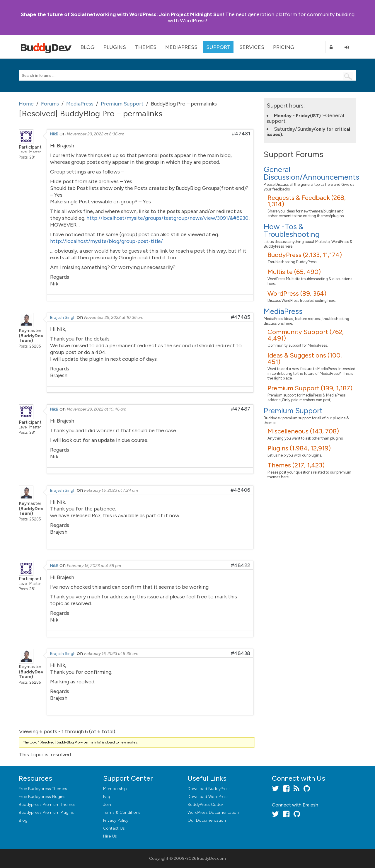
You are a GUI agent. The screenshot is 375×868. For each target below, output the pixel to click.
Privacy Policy (116, 820)
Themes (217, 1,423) (296, 465)
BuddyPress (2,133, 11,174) (305, 255)
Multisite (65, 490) (294, 272)
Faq (107, 797)
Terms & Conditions (122, 812)
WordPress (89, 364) (297, 293)
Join (107, 805)
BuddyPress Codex (205, 805)
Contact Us (114, 828)
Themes (146, 47)
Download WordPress (208, 797)
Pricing (284, 47)
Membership (115, 789)
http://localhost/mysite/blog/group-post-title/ (106, 241)
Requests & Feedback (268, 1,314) (307, 201)
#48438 (241, 653)
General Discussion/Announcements (311, 173)
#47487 (241, 409)
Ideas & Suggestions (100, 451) (305, 359)
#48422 (241, 565)
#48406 (240, 490)
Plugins (115, 47)
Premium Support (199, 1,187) (310, 388)
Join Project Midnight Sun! (122, 14)
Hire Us (110, 836)
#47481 (241, 134)
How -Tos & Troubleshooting (292, 230)
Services (252, 47)
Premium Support (293, 411)
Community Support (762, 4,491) (306, 335)
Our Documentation (207, 820)
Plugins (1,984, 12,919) (299, 448)
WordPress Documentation (213, 812)
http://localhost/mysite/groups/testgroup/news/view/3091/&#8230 (167, 218)
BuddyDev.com (212, 858)
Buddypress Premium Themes (47, 805)
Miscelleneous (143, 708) (303, 431)
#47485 (241, 317)
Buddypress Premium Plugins (46, 812)
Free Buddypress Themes (43, 789)
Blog (88, 47)
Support (218, 47)
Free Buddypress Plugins (42, 797)
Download (209, 789)
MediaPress (181, 47)
